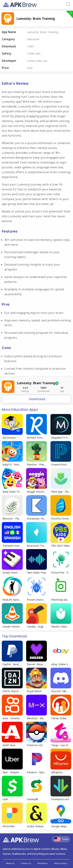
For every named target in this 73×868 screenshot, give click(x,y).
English (61, 839)
